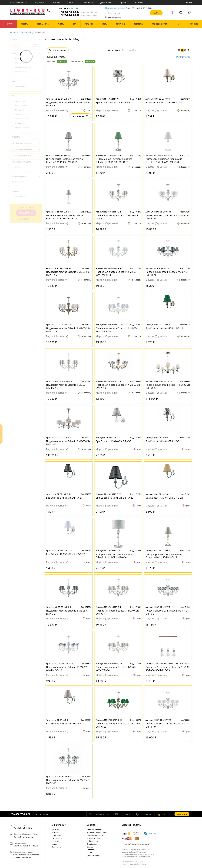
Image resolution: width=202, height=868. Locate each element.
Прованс (20, 114)
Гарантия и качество (95, 835)
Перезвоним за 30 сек (115, 8)
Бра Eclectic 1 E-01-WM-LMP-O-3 (113, 441)
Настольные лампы (24, 67)
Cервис (91, 825)
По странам (56, 835)
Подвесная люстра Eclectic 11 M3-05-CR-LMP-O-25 (168, 386)
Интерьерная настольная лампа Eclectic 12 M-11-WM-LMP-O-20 (164, 160)
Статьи (90, 853)
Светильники (22, 72)
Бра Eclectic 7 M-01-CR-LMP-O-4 (64, 724)
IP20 (18, 167)
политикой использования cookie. (137, 857)
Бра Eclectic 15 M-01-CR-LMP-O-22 (114, 498)
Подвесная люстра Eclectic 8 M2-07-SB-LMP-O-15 (68, 330)
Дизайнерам (106, 3)
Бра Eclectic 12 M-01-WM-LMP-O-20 (66, 554)
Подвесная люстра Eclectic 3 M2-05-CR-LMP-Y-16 (167, 217)
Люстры (20, 63)
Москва (74, 9)
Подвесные (21, 86)
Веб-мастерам (92, 841)
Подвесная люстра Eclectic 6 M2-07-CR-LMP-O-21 (167, 273)
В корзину (80, 116)
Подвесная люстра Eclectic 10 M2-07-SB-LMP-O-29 (118, 725)
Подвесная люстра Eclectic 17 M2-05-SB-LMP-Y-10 (118, 386)
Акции (54, 844)
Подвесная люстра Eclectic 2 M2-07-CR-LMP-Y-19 (167, 725)
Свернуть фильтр (58, 50)
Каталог (8, 24)
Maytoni (33, 32)
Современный (22, 119)
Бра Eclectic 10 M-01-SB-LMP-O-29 (164, 328)
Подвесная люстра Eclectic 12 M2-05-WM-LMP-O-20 (116, 273)
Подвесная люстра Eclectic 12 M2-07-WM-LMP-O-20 (116, 330)
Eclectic (62, 61)
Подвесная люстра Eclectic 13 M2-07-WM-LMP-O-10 (67, 669)
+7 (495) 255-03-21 (78, 15)
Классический (22, 105)
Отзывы (71, 3)
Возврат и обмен (94, 838)
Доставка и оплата (19, 3)
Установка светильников (97, 833)
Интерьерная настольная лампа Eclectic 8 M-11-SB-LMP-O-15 (164, 556)
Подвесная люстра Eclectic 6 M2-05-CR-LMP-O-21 (68, 612)
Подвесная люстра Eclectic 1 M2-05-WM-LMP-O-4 (66, 386)
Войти (189, 3)
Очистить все (183, 57)
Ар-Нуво (20, 101)
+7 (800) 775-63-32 (78, 12)
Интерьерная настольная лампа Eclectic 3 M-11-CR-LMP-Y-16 (114, 556)
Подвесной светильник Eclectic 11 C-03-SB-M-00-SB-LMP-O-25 (168, 669)
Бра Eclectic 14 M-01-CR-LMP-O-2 (164, 441)
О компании (59, 825)
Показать (26, 213)
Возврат (56, 3)
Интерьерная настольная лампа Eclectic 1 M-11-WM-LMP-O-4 (64, 217)
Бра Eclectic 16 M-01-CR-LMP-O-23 (164, 498)
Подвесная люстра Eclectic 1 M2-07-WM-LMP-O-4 (116, 669)
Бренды (124, 3)
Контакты (140, 3)
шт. (162, 814)
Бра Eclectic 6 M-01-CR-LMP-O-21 (64, 498)
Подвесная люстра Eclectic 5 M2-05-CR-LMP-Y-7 (68, 104)
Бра (18, 58)
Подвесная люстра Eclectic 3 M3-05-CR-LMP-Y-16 (68, 443)
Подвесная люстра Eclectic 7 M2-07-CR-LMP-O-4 (118, 612)
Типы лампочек (93, 855)
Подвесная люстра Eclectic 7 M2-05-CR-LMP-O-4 (118, 217)
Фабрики (55, 833)
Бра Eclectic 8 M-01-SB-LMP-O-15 (164, 102)
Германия (21, 196)
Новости (90, 850)
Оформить (182, 814)
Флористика (21, 123)
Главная (14, 32)
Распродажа (57, 838)
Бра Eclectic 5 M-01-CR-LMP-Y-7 (113, 102)
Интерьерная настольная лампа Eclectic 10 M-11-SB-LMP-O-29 (114, 160)
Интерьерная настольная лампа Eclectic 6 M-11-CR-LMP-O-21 (64, 160)
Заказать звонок (41, 814)
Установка (88, 3)
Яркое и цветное (23, 128)
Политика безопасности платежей (136, 844)
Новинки (55, 841)
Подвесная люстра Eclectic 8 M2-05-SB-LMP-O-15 (68, 273)
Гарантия (40, 3)
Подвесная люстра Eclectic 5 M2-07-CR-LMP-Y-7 (167, 612)
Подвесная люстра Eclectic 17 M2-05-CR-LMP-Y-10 (69, 782)
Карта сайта (56, 847)
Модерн (19, 110)
